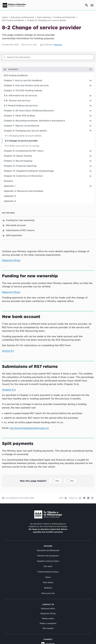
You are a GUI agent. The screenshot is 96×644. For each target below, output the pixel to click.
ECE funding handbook (13, 20)
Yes (57, 481)
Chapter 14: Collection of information (23, 176)
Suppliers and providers (48, 561)
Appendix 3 (10, 196)
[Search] (48, 57)
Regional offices (11, 260)
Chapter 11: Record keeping (18, 161)
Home (5, 17)
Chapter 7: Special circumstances (21, 126)
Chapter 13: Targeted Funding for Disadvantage (29, 171)
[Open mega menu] (92, 5)
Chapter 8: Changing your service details (47, 20)
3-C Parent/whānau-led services (21, 106)
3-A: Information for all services (20, 96)
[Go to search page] (87, 5)
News (48, 577)
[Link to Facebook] (84, 498)
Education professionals (22, 17)
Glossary (8, 181)
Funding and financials (64, 17)
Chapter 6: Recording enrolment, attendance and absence (34, 121)
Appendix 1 (9, 186)
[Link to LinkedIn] (88, 498)
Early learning (44, 17)
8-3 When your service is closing (22, 146)
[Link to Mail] (92, 498)
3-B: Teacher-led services (17, 101)
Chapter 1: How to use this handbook (23, 80)
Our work (48, 566)
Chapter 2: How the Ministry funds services (26, 85)
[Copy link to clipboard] (80, 498)
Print (63, 498)
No (72, 481)
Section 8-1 (8, 351)
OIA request (48, 628)
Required (58, 45)
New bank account (14, 225)
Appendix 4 (10, 201)
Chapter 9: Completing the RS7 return (24, 151)
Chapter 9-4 (9, 390)
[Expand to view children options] (48, 81)
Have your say (48, 593)
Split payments (12, 235)
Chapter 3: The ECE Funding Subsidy (23, 91)
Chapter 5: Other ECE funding (19, 116)
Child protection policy (48, 572)
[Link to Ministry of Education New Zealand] (48, 514)
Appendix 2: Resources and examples (23, 191)
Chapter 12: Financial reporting (20, 166)
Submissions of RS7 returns (18, 230)
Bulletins (48, 588)
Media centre (48, 618)
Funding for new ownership (18, 220)
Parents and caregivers (48, 556)
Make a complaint (48, 623)
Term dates (48, 582)
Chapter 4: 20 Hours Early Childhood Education (29, 111)
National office (48, 608)
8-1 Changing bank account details (23, 136)
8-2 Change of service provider (21, 141)
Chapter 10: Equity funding (18, 156)
